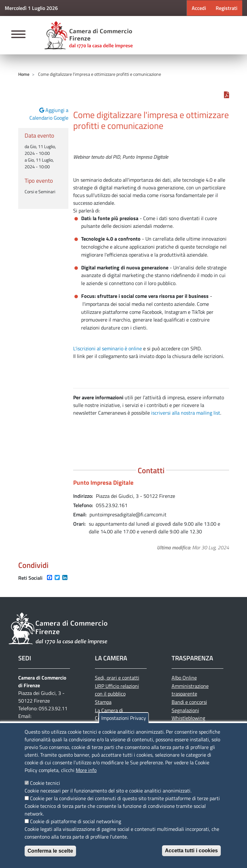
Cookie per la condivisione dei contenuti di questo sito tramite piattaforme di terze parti (125, 798)
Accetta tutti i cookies (191, 851)
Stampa (103, 702)
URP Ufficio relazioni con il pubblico (117, 690)
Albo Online (184, 678)
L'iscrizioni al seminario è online (108, 348)
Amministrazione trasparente (190, 690)
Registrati (227, 8)
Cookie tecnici (45, 783)
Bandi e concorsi (189, 702)
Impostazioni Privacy (124, 718)
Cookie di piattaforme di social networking (76, 821)
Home (24, 74)
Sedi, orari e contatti (117, 678)
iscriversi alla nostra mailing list (186, 413)
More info (86, 770)
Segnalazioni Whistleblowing (188, 714)
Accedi (199, 8)
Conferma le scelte (50, 851)
